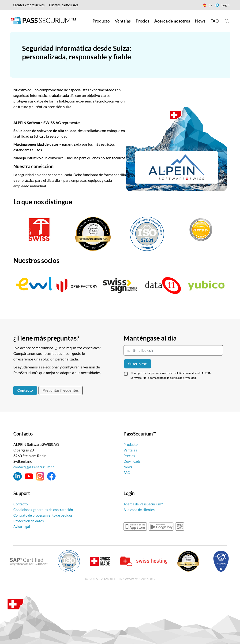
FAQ (127, 472)
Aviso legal (22, 526)
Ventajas (131, 450)
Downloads (133, 461)
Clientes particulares (64, 5)
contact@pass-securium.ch (35, 467)
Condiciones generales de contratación (45, 510)
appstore (135, 527)
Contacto (25, 390)
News (128, 467)
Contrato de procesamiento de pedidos (45, 515)
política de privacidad (183, 378)
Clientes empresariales (29, 5)
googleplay (161, 527)
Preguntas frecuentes (61, 390)
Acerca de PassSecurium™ (144, 504)
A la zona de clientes (140, 510)
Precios (129, 456)
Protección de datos (29, 521)
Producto (131, 444)
